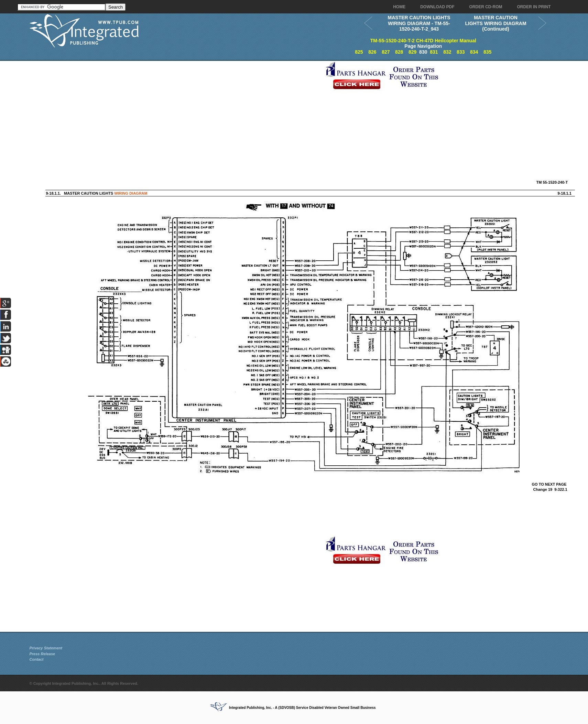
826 (372, 52)
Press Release (42, 654)
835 (487, 52)
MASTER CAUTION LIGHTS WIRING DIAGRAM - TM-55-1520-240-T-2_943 (419, 23)
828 (399, 52)
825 (359, 52)
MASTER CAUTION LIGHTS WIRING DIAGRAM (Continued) (496, 23)
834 (474, 52)
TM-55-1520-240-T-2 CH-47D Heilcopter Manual (423, 41)
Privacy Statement (46, 648)
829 (412, 52)
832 (447, 52)
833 (461, 52)
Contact (37, 659)
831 (434, 52)
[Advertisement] (176, 109)
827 (386, 52)
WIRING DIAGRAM (131, 193)
